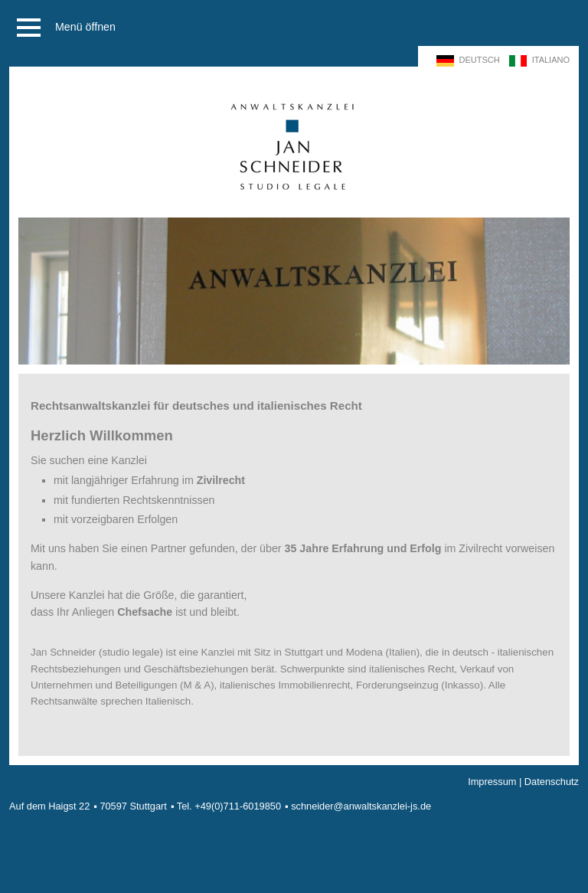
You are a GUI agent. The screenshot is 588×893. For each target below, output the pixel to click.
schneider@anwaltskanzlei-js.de (361, 806)
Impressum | (496, 782)
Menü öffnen (64, 28)
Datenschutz (552, 782)
